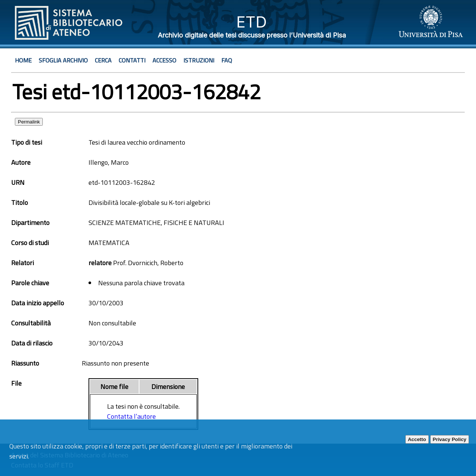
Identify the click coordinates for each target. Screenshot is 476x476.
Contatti (132, 60)
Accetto (417, 439)
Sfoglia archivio (63, 60)
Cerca (103, 60)
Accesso (164, 60)
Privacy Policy (450, 439)
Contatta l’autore (131, 416)
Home (23, 60)
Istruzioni (199, 60)
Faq (227, 60)
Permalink (29, 122)
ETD (252, 22)
